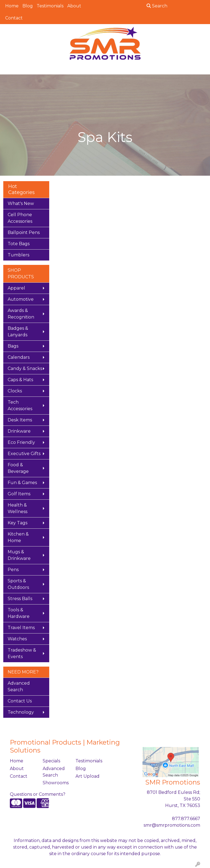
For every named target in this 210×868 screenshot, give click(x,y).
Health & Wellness (17, 508)
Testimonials (50, 6)
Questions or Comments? (38, 794)
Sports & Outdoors (18, 584)
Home (12, 6)
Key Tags (17, 523)
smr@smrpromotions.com (172, 825)
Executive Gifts (24, 454)
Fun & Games (22, 483)
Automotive (21, 299)
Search (157, 6)
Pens (13, 570)
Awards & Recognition (21, 314)
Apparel (16, 288)
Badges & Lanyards (18, 332)
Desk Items (20, 420)
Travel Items (21, 628)
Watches (17, 639)
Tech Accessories (20, 405)
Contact (14, 18)
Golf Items (19, 494)
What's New (21, 203)
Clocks (15, 391)
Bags (13, 346)
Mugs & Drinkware (19, 555)
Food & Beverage (18, 468)
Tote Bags (19, 244)
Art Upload (87, 776)
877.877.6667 (186, 819)
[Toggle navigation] (8, 68)
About (74, 6)
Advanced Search (19, 686)
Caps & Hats (20, 380)
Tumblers (18, 255)
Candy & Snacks (25, 368)
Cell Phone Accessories (20, 218)
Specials (51, 761)
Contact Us (20, 701)
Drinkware (19, 431)
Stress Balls (20, 599)
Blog (28, 6)
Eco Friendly (21, 442)
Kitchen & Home (18, 537)
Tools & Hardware (19, 613)
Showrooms (56, 783)
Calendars (19, 357)
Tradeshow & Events (22, 653)
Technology (21, 712)
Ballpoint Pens (24, 232)
